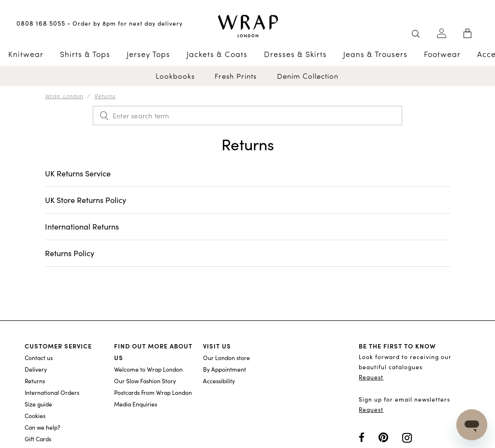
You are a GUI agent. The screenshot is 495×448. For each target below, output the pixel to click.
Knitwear (26, 54)
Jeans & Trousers (375, 54)
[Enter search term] (247, 116)
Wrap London (64, 96)
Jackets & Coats (217, 54)
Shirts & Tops (85, 54)
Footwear (442, 54)
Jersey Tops (148, 54)
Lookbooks (175, 76)
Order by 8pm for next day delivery (128, 23)
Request (371, 377)
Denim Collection (308, 76)
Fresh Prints (236, 76)
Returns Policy (70, 253)
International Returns (82, 226)
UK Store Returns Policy (86, 200)
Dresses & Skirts (295, 54)
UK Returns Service (78, 173)
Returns (105, 96)
